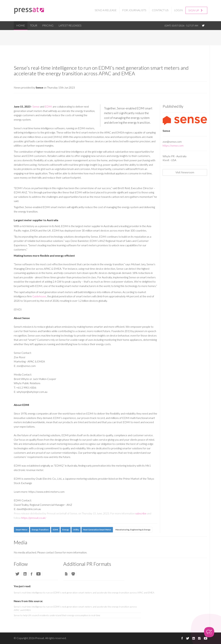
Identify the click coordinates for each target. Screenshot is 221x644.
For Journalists (134, 10)
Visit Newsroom (185, 172)
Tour (34, 25)
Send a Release (106, 10)
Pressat (40, 638)
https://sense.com (173, 145)
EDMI (48, 106)
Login (178, 10)
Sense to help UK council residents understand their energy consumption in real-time (57, 615)
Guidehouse (39, 296)
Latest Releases (70, 25)
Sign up (195, 10)
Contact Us (160, 10)
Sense (36, 106)
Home (21, 25)
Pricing (48, 25)
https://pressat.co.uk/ (34, 518)
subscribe (141, 513)
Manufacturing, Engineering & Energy (133, 530)
